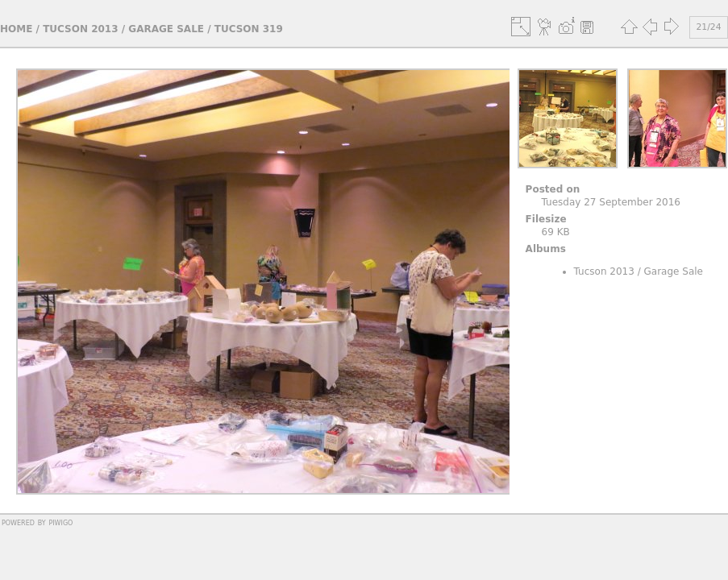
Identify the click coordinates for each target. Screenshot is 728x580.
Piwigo (60, 522)
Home (16, 29)
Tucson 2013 (80, 29)
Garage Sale (166, 29)
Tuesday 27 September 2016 (611, 202)
